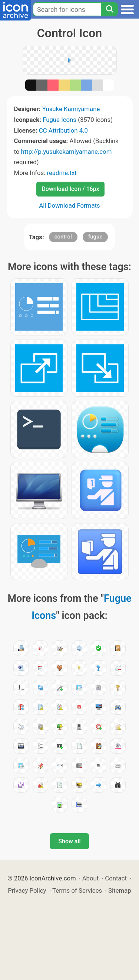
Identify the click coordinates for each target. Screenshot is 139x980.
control (63, 237)
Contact (116, 878)
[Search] (109, 9)
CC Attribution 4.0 (63, 130)
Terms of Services (77, 890)
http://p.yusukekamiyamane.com (67, 152)
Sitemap (120, 890)
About (91, 878)
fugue (95, 237)
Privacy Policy (27, 890)
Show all (69, 841)
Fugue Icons (59, 120)
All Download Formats (69, 205)
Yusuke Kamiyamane (71, 109)
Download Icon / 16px (70, 189)
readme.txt (62, 173)
